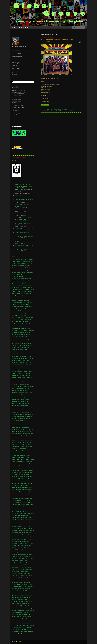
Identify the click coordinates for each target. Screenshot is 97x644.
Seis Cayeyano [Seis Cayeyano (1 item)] (26, 556)
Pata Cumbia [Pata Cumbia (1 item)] (15, 498)
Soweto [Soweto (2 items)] (19, 589)
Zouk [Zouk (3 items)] (20, 634)
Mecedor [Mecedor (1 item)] (19, 449)
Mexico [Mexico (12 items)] (29, 462)
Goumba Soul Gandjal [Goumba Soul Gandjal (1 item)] (24, 395)
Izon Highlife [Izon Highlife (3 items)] (20, 421)
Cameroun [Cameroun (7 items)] (27, 317)
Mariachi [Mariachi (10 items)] (23, 444)
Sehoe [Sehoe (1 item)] (28, 554)
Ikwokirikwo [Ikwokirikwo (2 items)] (20, 419)
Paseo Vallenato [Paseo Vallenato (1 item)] (27, 494)
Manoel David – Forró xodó (21, 210)
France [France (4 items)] (13, 384)
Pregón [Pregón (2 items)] (29, 518)
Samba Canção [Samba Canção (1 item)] (15, 552)
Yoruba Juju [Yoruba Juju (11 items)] (31, 625)
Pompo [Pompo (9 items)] (31, 505)
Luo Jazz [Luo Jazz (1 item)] (20, 440)
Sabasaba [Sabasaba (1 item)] (18, 546)
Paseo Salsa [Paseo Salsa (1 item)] (15, 494)
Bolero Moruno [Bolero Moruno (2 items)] (22, 302)
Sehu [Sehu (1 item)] (31, 554)
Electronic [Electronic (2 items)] (25, 376)
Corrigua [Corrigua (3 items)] (17, 343)
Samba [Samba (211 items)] (28, 548)
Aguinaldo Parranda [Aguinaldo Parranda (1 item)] (16, 283)
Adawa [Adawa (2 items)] (19, 261)
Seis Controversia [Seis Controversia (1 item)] (16, 563)
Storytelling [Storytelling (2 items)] (27, 589)
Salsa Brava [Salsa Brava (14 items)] (14, 548)
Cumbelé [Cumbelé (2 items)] (14, 348)
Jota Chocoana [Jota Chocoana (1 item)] (23, 427)
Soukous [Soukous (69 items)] (29, 586)
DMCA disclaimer (15, 110)
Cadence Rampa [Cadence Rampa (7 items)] (16, 317)
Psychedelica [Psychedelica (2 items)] (21, 520)
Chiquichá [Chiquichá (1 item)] (29, 332)
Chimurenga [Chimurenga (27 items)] (20, 332)
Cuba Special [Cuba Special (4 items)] (28, 345)
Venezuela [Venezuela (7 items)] (27, 621)
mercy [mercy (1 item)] (32, 451)
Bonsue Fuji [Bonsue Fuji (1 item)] (29, 307)
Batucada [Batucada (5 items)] (19, 294)
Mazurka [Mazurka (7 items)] (27, 447)
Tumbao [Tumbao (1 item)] (23, 610)
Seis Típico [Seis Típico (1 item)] (14, 569)
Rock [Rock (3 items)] (13, 539)
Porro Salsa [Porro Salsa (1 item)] (21, 515)
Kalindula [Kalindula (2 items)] (17, 431)
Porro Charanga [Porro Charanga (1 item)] (15, 511)
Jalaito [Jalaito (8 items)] (25, 421)
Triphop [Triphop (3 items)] (23, 606)
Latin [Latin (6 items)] (17, 436)
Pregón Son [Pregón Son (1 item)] (14, 520)
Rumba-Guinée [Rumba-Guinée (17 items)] (27, 541)
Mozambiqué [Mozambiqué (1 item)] (26, 468)
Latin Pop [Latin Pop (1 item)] (26, 436)
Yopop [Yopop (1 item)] (23, 625)
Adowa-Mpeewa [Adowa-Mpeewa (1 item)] (28, 261)
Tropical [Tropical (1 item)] (27, 606)
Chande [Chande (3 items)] (28, 328)
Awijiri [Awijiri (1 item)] (28, 289)
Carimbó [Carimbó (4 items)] (24, 324)
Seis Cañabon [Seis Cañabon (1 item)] (15, 559)
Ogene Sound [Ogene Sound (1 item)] (29, 477)
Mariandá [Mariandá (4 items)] (28, 444)
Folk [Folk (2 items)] (31, 380)
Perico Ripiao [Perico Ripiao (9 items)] (26, 498)
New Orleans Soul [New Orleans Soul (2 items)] (25, 475)
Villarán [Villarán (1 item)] (31, 621)
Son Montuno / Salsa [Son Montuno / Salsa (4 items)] (17, 582)
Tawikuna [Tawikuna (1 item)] (14, 599)
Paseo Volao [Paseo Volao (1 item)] (15, 496)
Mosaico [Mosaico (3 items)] (14, 468)
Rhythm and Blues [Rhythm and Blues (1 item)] (25, 531)
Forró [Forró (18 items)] (26, 382)
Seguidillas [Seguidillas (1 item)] (24, 554)
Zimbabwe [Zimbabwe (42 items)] (21, 632)
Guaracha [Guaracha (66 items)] (27, 403)
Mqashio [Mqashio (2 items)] (23, 470)
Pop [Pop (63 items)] (13, 507)
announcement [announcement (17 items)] (25, 285)
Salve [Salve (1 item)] (19, 548)
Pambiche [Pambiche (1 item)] (31, 481)
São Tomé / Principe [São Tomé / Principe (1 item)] (19, 595)
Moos (13, 35)
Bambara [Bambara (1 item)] (30, 292)
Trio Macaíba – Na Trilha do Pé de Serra (24, 236)
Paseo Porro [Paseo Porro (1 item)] (22, 492)
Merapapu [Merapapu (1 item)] (28, 451)
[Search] (79, 28)
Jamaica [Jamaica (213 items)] (21, 423)
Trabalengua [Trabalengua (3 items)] (26, 604)
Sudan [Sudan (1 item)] (23, 591)
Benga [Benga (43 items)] (17, 296)
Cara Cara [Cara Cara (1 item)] (14, 324)
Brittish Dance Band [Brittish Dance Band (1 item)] (16, 313)
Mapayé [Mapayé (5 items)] (13, 444)
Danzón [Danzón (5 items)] (29, 363)
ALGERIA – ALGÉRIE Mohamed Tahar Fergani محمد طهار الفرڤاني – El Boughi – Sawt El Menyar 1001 (24, 186)
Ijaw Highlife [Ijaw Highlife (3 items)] (14, 419)
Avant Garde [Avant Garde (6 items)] (15, 289)
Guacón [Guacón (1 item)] (31, 395)
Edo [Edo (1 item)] (17, 373)
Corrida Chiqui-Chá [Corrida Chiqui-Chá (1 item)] (29, 341)
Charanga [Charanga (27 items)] (25, 330)
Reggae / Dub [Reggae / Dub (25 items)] (26, 528)
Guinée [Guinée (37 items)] (28, 412)
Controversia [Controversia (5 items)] (21, 341)
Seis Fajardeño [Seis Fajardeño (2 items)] (23, 565)
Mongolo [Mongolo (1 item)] (18, 464)
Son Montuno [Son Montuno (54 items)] (27, 580)
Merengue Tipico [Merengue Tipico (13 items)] (23, 462)
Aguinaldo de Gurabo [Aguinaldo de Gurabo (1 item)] (17, 279)
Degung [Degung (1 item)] (29, 365)
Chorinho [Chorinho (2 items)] (14, 335)
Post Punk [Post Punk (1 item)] (25, 518)
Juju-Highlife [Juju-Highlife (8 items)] (15, 429)
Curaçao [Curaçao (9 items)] (29, 356)
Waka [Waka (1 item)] (13, 623)
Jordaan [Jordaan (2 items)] (14, 427)
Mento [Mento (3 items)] (23, 451)
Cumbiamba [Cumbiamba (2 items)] (23, 352)
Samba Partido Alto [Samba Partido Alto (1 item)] (16, 554)
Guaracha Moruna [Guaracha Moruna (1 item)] (16, 408)
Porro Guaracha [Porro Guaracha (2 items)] (24, 513)
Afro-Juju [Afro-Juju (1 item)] (24, 266)
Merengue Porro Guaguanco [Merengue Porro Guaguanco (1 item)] (18, 459)
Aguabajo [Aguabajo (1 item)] (24, 270)
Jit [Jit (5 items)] (29, 425)
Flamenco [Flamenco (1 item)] (28, 380)
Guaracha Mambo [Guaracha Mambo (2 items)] (24, 406)
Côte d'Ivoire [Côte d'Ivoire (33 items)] (19, 358)
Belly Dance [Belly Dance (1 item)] (29, 294)
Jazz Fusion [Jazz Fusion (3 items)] (14, 425)
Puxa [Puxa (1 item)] (30, 522)
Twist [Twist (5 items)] (28, 612)
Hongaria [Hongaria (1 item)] (14, 416)
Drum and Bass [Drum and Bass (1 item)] (15, 371)
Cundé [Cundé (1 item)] (25, 356)
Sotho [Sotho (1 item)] (25, 586)
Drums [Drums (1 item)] (21, 371)
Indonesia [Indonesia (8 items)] (28, 419)
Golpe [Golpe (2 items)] (13, 395)
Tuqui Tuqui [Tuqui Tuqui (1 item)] (17, 612)
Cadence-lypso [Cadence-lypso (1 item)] (26, 315)
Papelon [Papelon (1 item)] (25, 483)
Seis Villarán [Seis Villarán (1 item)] (20, 569)
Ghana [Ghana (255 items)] (26, 391)
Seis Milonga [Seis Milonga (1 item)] (27, 567)
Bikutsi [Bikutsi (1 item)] (17, 298)
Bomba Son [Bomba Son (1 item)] (23, 307)
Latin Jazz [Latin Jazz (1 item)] (21, 436)
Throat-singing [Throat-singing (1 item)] (15, 602)
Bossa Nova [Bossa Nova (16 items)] (25, 309)
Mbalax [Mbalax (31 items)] (31, 447)
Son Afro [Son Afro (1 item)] (30, 576)
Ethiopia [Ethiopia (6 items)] (19, 378)
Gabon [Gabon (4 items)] (25, 386)
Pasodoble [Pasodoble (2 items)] (28, 496)
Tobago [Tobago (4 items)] (28, 602)
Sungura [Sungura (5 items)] (26, 593)
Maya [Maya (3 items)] (23, 447)
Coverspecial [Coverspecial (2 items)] (15, 345)
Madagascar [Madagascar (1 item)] (30, 440)
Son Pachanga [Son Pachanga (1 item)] (15, 584)
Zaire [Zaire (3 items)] (25, 627)
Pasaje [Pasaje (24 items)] (26, 485)
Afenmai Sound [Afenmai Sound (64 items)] (15, 264)
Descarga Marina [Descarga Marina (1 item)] (21, 367)
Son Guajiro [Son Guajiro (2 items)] (21, 580)
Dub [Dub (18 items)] (24, 371)
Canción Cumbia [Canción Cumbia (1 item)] (20, 320)
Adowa (49, 110)
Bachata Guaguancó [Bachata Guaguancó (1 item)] (16, 292)
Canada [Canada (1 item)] (31, 317)
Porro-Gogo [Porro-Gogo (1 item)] (26, 507)
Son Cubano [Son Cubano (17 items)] (15, 580)
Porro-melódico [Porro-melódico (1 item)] (15, 509)
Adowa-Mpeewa (54, 110)
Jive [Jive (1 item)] (31, 425)
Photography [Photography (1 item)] (18, 500)
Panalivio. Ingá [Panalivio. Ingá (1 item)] (15, 483)
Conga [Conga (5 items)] (28, 339)
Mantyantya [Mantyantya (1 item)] (25, 442)
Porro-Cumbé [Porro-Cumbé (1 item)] (20, 507)
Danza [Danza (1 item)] (13, 360)
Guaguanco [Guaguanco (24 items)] (25, 397)
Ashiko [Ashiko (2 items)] (24, 287)
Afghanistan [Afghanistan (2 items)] (22, 264)
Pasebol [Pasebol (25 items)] (30, 487)
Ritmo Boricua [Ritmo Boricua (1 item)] (21, 533)
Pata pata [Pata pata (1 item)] (20, 498)
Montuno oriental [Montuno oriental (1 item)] (16, 466)
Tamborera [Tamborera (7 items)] (31, 595)
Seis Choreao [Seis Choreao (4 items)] (22, 559)
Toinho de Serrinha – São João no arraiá (24, 229)
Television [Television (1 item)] (19, 599)
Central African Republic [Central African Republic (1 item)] (17, 326)
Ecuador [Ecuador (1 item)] (14, 373)
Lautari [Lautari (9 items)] (30, 436)
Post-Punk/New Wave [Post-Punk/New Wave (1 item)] (17, 518)
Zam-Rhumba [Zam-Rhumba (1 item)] (30, 627)
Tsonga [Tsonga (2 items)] (31, 608)
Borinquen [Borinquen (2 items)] (19, 309)
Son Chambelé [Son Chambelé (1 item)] (15, 578)
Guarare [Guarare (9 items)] (19, 410)
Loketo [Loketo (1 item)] (24, 438)
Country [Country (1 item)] (22, 343)
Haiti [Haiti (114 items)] (25, 414)
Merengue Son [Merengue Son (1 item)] (15, 462)
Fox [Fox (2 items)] (28, 382)
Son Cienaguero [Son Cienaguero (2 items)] (23, 578)
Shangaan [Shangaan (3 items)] (22, 571)
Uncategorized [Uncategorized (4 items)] (27, 614)
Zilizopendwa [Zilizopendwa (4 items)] (15, 632)
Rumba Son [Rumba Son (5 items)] (30, 543)
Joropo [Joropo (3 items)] (17, 427)
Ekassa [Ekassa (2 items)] (29, 373)
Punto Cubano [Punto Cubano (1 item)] (15, 522)
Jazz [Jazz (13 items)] (28, 423)
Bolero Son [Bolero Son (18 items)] (29, 302)
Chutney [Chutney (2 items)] (25, 335)
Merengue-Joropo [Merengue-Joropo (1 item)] (16, 455)
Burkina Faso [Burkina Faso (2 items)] (30, 313)
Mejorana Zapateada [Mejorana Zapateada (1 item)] (17, 451)
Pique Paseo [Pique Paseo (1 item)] (15, 503)
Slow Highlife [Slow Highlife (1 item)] (27, 574)
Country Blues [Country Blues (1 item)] (27, 343)
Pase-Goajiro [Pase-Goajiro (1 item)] (15, 487)
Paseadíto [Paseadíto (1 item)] (21, 487)
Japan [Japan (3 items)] (25, 423)
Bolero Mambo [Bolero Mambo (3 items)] (15, 302)
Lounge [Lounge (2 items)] (32, 438)
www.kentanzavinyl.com (16, 118)
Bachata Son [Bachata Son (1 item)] (25, 292)
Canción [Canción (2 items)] (14, 320)
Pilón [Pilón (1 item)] (25, 500)
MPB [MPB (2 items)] (19, 470)
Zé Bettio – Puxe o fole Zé (21, 249)
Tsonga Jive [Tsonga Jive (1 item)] (14, 610)
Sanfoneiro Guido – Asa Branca (22, 214)
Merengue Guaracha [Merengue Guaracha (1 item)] (25, 457)
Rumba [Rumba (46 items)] (21, 541)
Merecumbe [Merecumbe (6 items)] (14, 453)
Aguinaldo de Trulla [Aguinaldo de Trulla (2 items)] (27, 279)
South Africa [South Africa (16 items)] (14, 589)
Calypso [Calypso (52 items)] (22, 317)
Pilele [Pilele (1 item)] (22, 500)
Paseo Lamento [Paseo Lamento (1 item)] (15, 492)
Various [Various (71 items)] (20, 619)
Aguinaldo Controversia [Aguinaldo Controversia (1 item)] (27, 272)
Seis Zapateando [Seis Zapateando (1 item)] (27, 569)
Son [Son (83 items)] (27, 576)
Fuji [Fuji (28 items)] (20, 386)
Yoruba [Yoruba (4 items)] (27, 625)
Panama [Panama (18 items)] (21, 483)
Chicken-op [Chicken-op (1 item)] (14, 332)
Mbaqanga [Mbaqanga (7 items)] (14, 449)
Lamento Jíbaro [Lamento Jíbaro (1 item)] (29, 434)
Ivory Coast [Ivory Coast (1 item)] (14, 421)
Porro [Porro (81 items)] (15, 507)
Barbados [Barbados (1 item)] (14, 294)
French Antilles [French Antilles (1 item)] (15, 386)
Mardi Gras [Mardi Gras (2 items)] (18, 444)
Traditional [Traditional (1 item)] (14, 606)
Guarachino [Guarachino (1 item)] (14, 410)
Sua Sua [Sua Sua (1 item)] (19, 591)
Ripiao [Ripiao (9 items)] (13, 533)
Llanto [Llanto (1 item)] (21, 438)
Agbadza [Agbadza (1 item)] (19, 270)
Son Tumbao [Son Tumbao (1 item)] (20, 586)
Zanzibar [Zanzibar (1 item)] (17, 630)
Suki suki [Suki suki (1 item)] (27, 591)
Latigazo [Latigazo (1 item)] (14, 436)
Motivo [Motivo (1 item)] (17, 468)
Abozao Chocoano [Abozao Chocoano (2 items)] (24, 259)
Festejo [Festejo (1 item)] (23, 380)
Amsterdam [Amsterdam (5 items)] (14, 285)
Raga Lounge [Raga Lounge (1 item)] (15, 526)
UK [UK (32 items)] (22, 614)
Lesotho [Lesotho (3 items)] (13, 438)
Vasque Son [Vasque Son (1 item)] (21, 621)
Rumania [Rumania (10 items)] (17, 541)
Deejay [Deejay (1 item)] (13, 365)
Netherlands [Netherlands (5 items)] (23, 472)
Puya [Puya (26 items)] (13, 524)
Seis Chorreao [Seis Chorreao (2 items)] (15, 561)
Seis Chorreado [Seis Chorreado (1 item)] (29, 559)
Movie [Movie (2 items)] (21, 468)
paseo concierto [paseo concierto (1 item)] (28, 490)
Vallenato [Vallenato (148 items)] (14, 619)
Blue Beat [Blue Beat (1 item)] (21, 298)
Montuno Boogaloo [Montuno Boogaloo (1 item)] (29, 464)
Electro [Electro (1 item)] (20, 376)
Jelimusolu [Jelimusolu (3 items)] (20, 425)
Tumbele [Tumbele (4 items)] (27, 610)
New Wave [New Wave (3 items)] (14, 477)
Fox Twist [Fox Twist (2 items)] (32, 382)
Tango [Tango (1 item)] (18, 597)
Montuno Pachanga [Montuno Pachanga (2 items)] (25, 466)
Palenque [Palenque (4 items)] (18, 481)
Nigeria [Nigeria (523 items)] (24, 477)
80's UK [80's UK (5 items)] (13, 259)
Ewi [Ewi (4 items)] (15, 380)
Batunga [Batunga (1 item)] (23, 294)
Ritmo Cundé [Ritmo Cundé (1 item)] (28, 533)
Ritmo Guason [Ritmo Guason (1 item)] (15, 535)
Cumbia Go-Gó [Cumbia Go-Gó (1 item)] (23, 350)
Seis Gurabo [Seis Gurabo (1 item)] (30, 565)
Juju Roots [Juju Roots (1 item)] (25, 429)
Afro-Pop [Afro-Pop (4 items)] (21, 268)
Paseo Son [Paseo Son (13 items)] (21, 494)
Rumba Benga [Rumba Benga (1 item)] (15, 543)
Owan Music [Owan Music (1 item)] (25, 479)
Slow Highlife (58, 111)
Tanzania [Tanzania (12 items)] (29, 597)
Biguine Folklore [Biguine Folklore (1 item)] (29, 296)
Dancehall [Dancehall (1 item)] (30, 358)
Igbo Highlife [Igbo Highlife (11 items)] (29, 416)
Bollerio (59, 110)
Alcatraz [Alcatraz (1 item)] (32, 283)
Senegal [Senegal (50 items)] (17, 571)
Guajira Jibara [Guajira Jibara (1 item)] (15, 403)
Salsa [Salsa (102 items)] (22, 546)
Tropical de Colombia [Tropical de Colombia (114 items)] (17, 608)
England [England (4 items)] (29, 376)
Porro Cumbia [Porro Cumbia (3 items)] (23, 511)
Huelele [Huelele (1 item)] (18, 416)
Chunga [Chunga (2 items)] (21, 335)
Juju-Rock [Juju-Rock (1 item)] (20, 429)
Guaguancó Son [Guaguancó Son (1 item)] (15, 399)
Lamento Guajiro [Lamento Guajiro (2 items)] (21, 434)
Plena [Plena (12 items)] (24, 503)
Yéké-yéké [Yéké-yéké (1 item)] (21, 627)
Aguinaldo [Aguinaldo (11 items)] (29, 270)
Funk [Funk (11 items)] (22, 386)
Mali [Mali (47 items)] (13, 442)
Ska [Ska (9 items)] (23, 574)
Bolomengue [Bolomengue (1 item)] (24, 304)
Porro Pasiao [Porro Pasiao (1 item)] (15, 515)
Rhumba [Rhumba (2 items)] (14, 531)
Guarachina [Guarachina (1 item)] (31, 408)
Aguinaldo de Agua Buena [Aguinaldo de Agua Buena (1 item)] (18, 276)
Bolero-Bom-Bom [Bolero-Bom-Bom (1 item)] (19, 300)
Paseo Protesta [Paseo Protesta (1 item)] (29, 492)
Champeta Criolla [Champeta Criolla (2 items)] (22, 328)
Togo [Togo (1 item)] (31, 602)
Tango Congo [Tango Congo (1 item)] (23, 597)
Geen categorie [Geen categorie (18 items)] (15, 391)
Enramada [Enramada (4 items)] (14, 378)
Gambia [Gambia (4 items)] (13, 388)
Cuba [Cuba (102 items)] (23, 345)
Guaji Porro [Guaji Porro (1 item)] (22, 399)
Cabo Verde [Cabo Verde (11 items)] (14, 315)
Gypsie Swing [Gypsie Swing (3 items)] (15, 414)
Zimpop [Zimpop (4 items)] (25, 632)
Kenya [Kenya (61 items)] (21, 431)
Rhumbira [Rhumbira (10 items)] (18, 531)
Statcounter (14, 160)
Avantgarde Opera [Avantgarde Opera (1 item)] (22, 289)
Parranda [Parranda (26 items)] (30, 483)
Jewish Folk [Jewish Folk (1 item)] (26, 425)
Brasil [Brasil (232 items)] (13, 311)
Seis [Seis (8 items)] (13, 556)
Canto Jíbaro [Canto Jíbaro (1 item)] (15, 322)
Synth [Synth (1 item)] (13, 595)
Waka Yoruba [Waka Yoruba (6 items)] (23, 623)
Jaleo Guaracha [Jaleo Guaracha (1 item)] (15, 423)
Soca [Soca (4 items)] (20, 576)
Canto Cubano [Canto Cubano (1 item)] (27, 320)
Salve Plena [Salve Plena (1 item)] (24, 548)
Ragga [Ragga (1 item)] (20, 526)
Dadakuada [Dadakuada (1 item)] (25, 358)
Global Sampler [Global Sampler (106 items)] (29, 393)
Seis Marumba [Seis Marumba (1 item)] (21, 567)
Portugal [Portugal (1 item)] (26, 515)
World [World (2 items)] (13, 625)
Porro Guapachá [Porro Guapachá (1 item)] (16, 513)
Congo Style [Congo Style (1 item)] (14, 341)
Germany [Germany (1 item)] (21, 391)
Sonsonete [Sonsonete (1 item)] (14, 586)
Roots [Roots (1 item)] (13, 541)
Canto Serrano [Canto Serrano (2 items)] (22, 322)
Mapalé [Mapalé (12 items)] (30, 442)
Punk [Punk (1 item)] (31, 520)
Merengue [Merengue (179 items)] (31, 453)
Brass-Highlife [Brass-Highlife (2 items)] (18, 311)
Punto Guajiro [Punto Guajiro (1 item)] (22, 522)
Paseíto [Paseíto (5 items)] (20, 496)
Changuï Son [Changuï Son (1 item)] (15, 330)
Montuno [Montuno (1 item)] (22, 464)
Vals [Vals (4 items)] (17, 619)
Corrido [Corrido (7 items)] (13, 343)
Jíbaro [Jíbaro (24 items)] (13, 431)
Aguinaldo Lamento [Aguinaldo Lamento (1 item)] (25, 281)
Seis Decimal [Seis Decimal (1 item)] (23, 563)
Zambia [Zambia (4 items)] (13, 630)
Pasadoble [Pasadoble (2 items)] (22, 485)
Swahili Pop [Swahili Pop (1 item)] (31, 593)
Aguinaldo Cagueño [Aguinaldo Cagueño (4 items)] (16, 272)
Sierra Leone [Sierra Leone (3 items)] (15, 574)
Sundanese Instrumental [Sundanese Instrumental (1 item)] (17, 593)
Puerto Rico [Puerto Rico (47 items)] (27, 520)
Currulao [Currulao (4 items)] (14, 358)
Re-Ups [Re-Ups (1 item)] (29, 526)
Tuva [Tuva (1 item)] (25, 612)
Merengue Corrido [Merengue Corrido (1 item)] (16, 457)
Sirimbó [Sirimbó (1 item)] (20, 574)
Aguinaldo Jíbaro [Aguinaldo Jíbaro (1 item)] (16, 281)
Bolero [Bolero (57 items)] (13, 300)
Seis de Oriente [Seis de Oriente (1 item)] (15, 565)
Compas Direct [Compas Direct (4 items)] (19, 339)
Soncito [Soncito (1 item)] (29, 578)
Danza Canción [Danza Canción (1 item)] (19, 360)
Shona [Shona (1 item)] (26, 571)
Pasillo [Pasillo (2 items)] (23, 496)
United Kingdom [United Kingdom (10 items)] (15, 617)
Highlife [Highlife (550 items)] (31, 414)
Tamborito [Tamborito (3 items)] (14, 597)
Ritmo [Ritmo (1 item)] (16, 533)
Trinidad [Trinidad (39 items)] (19, 606)
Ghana (63, 110)
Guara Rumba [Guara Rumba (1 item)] (15, 412)
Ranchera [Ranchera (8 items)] (24, 526)
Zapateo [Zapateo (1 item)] (22, 630)
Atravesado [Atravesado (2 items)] (29, 287)
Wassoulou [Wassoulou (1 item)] (29, 623)
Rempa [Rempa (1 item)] (31, 528)
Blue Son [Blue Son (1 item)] (29, 298)
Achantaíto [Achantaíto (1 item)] (14, 261)
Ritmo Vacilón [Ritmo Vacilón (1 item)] (29, 537)
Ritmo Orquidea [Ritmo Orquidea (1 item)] (15, 537)
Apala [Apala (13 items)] (30, 285)
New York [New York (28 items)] (19, 477)
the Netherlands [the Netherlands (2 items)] (25, 599)
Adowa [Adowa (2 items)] (22, 261)
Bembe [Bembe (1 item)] (13, 296)
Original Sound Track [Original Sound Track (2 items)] (17, 479)
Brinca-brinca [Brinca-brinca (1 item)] (25, 311)
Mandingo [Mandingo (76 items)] (20, 442)
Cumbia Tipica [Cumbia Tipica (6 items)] (15, 356)
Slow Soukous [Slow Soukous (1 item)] (15, 576)
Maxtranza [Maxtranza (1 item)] (19, 447)
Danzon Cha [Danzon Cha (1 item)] (26, 360)
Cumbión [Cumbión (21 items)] (21, 356)
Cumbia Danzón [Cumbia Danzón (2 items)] (15, 350)
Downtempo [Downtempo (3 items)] (24, 369)
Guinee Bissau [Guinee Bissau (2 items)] (22, 412)
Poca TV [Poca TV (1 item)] (20, 505)
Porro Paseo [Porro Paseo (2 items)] (31, 513)
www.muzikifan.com (16, 115)
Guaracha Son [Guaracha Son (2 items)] (24, 408)
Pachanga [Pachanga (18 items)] (31, 479)
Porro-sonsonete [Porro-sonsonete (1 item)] (23, 509)
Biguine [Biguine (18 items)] (24, 296)
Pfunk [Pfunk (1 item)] (13, 500)
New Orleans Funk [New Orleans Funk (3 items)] (16, 475)
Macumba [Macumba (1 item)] (25, 440)
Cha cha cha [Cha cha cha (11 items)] (15, 328)
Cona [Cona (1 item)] (25, 339)
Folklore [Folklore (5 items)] (22, 382)
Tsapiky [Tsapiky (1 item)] (27, 608)
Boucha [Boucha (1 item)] (30, 309)
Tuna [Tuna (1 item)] (13, 612)
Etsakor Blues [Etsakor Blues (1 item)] (28, 378)
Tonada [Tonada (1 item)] (13, 604)
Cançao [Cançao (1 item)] (27, 322)
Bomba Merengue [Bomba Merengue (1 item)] (16, 307)
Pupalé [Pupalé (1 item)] (27, 522)
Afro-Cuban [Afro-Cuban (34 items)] (14, 266)
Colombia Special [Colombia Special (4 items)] (25, 337)
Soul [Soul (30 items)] (32, 586)
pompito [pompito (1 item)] (28, 505)
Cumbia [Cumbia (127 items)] (18, 348)
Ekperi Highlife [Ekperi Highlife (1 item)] (15, 376)
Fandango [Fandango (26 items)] (19, 380)
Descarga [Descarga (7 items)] (14, 367)
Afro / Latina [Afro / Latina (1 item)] (26, 268)
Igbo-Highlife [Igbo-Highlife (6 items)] (23, 416)
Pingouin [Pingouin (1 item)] (29, 500)
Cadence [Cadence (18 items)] (20, 315)
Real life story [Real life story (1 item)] (15, 528)
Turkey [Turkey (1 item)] (22, 612)
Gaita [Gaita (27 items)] (32, 386)
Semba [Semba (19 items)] (13, 571)
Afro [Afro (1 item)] (26, 264)
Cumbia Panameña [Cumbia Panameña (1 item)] (25, 354)
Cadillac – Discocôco (19, 195)
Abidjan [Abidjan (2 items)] (17, 259)
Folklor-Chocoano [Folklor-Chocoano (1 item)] (16, 382)
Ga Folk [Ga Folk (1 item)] (29, 386)
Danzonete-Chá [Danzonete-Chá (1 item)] (23, 363)
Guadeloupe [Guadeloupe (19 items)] (14, 397)
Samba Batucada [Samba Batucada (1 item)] (23, 550)
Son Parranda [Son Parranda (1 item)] (22, 584)
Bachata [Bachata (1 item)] (32, 289)
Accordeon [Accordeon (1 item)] (31, 259)
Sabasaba (53, 111)
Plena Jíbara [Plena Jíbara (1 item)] (15, 505)
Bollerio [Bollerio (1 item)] (13, 304)
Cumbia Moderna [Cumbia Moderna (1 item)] (16, 354)
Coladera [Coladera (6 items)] (14, 337)
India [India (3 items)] (25, 419)
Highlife (66, 110)
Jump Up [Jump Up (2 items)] (30, 429)
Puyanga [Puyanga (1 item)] (24, 524)
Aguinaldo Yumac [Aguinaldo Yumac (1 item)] (26, 283)
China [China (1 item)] (25, 332)
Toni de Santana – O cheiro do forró (23, 232)
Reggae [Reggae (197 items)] (20, 528)
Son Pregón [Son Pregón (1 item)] (29, 584)
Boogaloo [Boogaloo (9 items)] (14, 309)
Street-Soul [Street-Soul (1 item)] (14, 591)
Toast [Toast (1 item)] (25, 602)
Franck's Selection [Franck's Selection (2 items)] (20, 384)
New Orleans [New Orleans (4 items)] (29, 472)
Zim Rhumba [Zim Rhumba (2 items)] (30, 632)
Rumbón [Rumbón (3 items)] (14, 546)
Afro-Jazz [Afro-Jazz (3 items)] (20, 266)
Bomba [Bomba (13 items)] (29, 304)
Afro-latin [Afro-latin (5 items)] (29, 266)
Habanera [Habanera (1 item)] (21, 414)
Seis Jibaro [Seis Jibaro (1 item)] (14, 567)
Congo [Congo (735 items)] (31, 339)
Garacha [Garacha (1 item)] (27, 388)
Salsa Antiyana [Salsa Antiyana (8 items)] (28, 546)
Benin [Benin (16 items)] (20, 296)
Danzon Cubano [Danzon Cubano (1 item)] (15, 363)
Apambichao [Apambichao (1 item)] (15, 287)
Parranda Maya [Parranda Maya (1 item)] (15, 485)
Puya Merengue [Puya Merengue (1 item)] (18, 524)
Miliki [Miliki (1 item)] (32, 462)
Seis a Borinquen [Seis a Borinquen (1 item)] (18, 556)
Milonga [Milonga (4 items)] (13, 464)
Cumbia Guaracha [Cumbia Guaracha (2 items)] (16, 352)
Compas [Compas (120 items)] (14, 339)
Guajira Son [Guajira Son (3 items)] (21, 403)
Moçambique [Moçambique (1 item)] (15, 470)
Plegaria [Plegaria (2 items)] (20, 503)
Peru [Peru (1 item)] (31, 498)
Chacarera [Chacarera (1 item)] (26, 326)
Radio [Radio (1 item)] (28, 524)
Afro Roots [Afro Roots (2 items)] (14, 270)
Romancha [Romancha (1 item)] (30, 539)
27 (80, 42)
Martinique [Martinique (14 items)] (14, 447)
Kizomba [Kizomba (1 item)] (29, 431)
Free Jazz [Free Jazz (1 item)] (27, 384)
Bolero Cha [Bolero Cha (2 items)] (26, 300)
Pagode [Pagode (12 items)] (13, 481)
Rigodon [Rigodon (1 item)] (32, 531)
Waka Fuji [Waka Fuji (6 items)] (17, 623)
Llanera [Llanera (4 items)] (18, 438)
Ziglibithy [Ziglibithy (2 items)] (26, 630)
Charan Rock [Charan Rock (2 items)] (31, 330)
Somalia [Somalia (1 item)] (23, 576)
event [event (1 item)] (13, 380)
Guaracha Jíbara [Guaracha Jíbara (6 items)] (16, 406)
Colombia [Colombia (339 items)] (19, 337)
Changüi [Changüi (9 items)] (20, 330)
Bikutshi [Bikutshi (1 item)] (13, 298)
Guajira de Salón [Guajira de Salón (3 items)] (24, 401)
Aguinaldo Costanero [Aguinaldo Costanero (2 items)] (17, 274)
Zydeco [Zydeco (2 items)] (27, 634)
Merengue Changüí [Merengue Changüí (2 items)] (25, 455)
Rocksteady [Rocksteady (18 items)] (24, 539)
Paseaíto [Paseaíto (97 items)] (25, 487)
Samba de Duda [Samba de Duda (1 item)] (23, 552)
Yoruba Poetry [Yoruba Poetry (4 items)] (15, 627)
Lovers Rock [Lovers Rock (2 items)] (15, 440)
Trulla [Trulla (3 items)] (23, 608)
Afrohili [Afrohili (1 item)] (31, 268)
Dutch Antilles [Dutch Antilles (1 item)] (28, 371)
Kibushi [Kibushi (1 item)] (25, 431)
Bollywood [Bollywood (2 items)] (18, 304)
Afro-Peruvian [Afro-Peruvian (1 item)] (15, 268)
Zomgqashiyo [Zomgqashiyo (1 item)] (15, 634)
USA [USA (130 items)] (27, 617)
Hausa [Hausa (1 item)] (27, 414)
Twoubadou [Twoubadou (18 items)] (14, 614)
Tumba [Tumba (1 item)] (19, 610)
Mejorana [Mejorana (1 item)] (24, 449)
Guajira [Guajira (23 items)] (27, 399)
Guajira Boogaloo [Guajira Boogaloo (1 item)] (16, 401)
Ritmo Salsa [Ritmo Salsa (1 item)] (22, 537)
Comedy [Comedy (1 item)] (32, 337)
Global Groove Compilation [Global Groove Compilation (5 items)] (18, 393)
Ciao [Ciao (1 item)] (29, 335)
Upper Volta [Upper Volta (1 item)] (22, 617)
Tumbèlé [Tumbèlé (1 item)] (32, 610)
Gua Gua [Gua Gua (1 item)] (20, 397)
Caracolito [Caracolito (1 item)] (19, 324)
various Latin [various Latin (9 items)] (15, 621)
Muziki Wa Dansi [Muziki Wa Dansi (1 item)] (16, 472)
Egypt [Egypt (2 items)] (26, 373)
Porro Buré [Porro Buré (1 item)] (30, 509)
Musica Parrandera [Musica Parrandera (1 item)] (30, 470)
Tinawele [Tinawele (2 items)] (21, 602)
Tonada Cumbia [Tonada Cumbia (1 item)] (19, 604)
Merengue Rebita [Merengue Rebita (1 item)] (30, 459)
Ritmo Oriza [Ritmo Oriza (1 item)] (28, 535)
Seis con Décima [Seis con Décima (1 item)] (23, 561)
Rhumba (49, 111)
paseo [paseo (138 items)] (13, 490)
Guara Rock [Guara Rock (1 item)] (25, 410)
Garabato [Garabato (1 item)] (22, 388)
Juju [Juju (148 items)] (28, 427)
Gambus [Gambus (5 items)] (18, 388)
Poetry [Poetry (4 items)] (24, 505)
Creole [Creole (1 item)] (20, 345)
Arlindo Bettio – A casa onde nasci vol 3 (24, 245)
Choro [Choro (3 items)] (18, 335)
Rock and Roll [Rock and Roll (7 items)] (18, 539)
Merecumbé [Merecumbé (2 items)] (20, 453)
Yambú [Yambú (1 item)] (16, 625)
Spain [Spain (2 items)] (23, 589)
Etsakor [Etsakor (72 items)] (23, 378)
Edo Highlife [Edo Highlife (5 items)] (21, 373)
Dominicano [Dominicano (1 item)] (28, 367)
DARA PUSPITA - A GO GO (21, 192)
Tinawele (64, 111)
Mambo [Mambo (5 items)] (16, 442)
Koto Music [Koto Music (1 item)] (14, 434)
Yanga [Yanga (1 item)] (20, 625)
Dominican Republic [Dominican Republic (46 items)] (16, 369)
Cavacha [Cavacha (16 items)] (28, 324)
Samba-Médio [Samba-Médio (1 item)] (15, 550)
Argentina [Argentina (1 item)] (20, 287)
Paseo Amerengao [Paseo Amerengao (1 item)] (19, 490)
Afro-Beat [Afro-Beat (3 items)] (30, 264)
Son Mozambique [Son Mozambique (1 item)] (26, 582)
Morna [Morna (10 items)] (31, 466)
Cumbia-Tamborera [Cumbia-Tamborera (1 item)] (25, 348)
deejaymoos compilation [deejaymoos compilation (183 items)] (21, 365)
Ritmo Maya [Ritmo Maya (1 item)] (22, 535)
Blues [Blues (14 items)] (25, 298)
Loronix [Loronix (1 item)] (28, 438)
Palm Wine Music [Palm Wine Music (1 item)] (25, 481)
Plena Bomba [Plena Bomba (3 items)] (28, 503)
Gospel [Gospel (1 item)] (16, 395)
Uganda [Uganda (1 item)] (19, 614)
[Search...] (23, 82)
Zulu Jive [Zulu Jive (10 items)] (23, 634)
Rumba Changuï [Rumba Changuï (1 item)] (23, 543)
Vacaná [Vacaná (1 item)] (30, 617)
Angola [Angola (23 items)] (19, 285)
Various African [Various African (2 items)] (26, 619)
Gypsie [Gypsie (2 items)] (31, 412)
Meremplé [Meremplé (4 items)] (26, 453)
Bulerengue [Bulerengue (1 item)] (24, 313)
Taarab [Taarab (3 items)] (26, 595)
